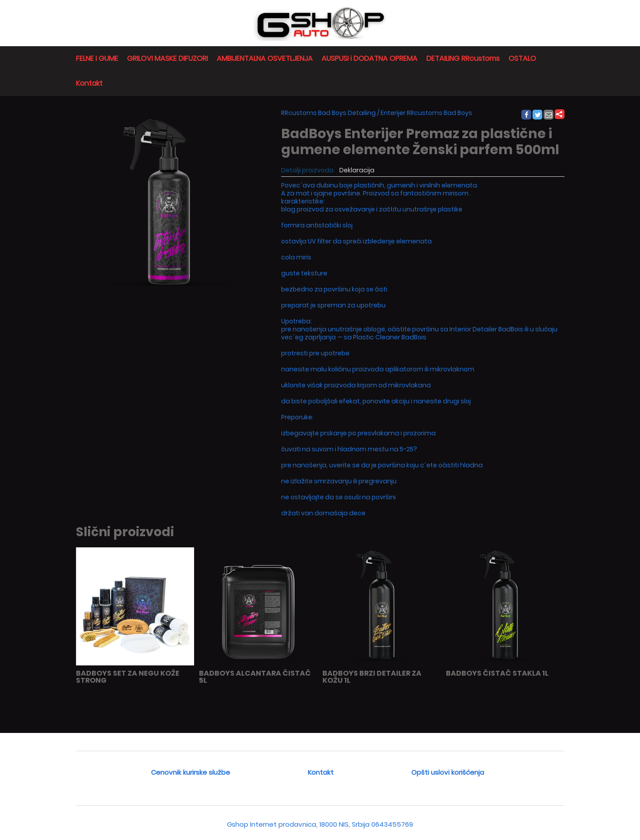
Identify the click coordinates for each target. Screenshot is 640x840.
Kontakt (89, 83)
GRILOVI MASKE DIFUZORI (167, 58)
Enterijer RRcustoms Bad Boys (426, 113)
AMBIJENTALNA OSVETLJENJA (265, 58)
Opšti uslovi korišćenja (448, 772)
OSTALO (522, 58)
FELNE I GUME (97, 58)
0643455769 (392, 824)
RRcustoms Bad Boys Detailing (328, 113)
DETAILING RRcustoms (463, 58)
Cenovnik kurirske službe (191, 772)
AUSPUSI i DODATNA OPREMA (370, 58)
